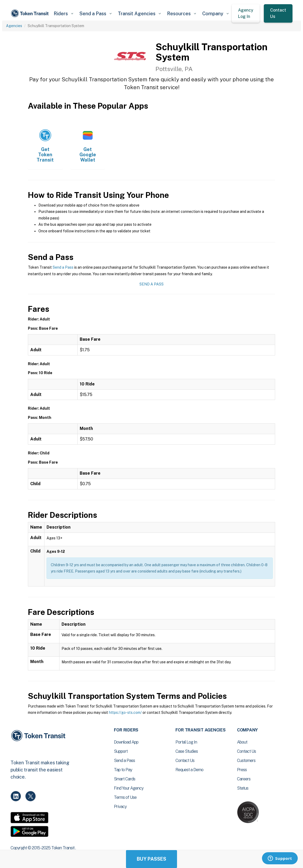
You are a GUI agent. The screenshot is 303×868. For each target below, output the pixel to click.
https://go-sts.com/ (125, 713)
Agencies (14, 26)
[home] (31, 13)
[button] (63, 14)
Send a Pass (63, 267)
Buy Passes (151, 859)
